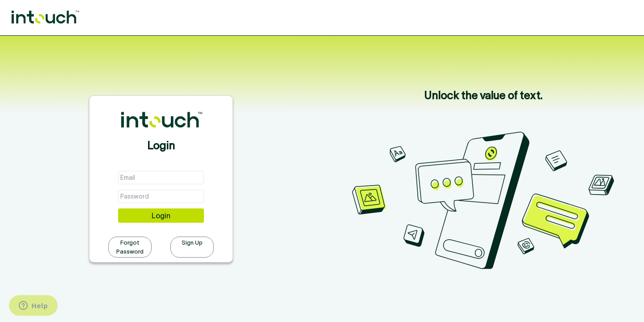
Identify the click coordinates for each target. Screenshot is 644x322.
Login (161, 216)
